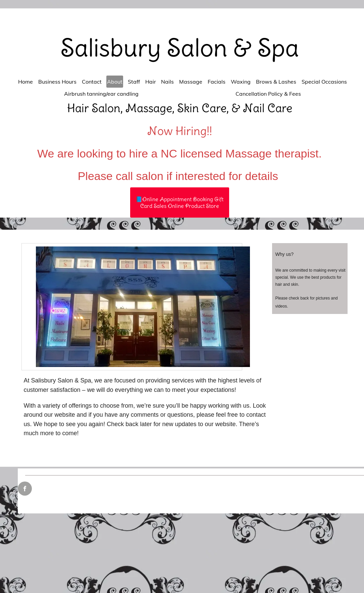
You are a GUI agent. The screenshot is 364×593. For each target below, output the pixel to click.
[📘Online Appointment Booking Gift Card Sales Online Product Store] (180, 202)
